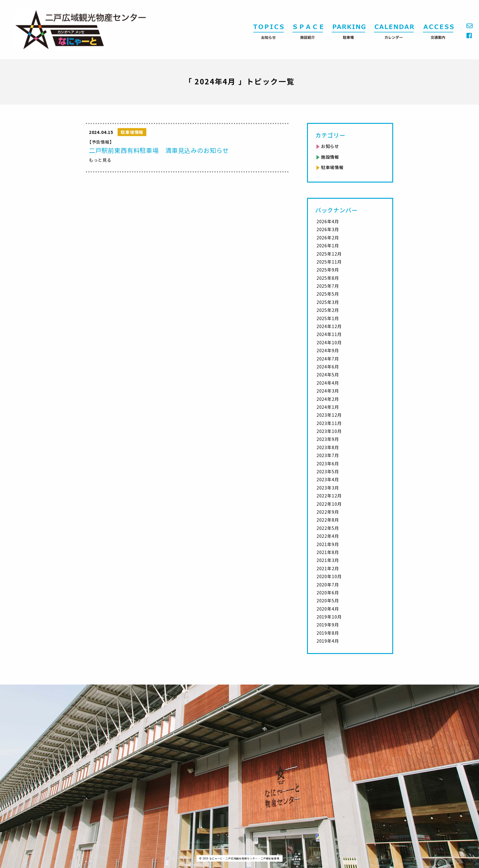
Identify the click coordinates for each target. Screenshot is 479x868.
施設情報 (330, 157)
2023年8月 (328, 447)
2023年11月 (329, 423)
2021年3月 (328, 560)
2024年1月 (328, 407)
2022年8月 (328, 520)
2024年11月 (329, 334)
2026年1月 (328, 246)
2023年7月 (328, 455)
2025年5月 (328, 294)
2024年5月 (328, 375)
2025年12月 (329, 254)
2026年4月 (328, 221)
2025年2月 (328, 310)
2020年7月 (328, 585)
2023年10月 (329, 431)
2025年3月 (328, 302)
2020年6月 (328, 593)
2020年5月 (328, 600)
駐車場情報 (332, 167)
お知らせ (330, 146)
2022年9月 (328, 512)
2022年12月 (329, 496)
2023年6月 (328, 464)
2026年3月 (328, 229)
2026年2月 (328, 238)
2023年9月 (328, 439)
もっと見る (100, 160)
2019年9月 (328, 625)
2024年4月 (328, 383)
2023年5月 (328, 471)
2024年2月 (328, 399)
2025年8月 (328, 278)
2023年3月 (328, 488)
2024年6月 (328, 367)
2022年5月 (328, 528)
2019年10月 (329, 617)
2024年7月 (328, 359)
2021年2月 (328, 568)
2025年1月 (328, 318)
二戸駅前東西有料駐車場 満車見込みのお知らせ (159, 150)
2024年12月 (329, 326)
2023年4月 (328, 479)
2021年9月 (328, 544)
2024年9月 (328, 350)
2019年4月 (328, 641)
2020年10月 (329, 576)
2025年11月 (329, 262)
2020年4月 (328, 609)
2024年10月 (329, 342)
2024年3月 (328, 391)
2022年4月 (328, 536)
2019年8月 (328, 633)
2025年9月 (328, 270)
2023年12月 (329, 415)
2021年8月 (328, 552)
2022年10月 (329, 504)
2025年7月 (328, 286)
